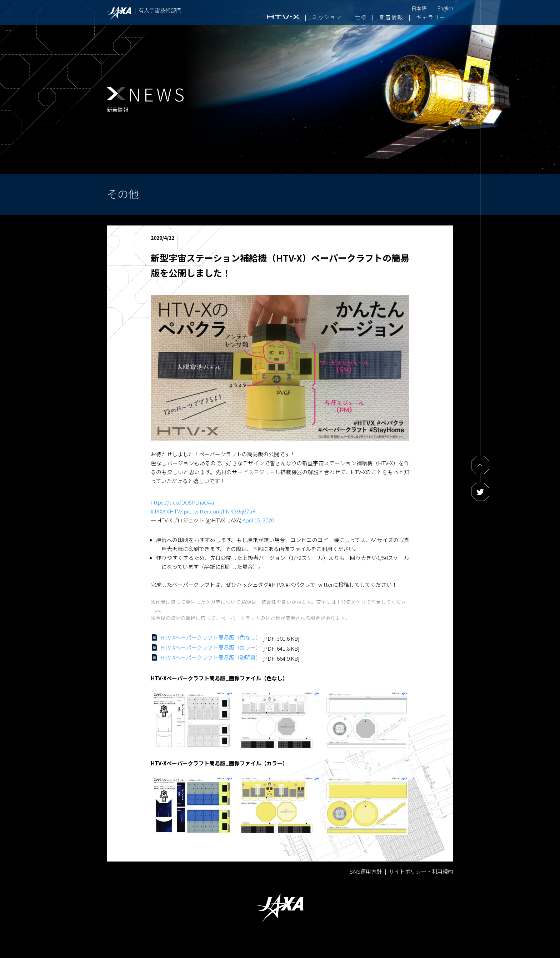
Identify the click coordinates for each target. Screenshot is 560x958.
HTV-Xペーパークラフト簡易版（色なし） (211, 637)
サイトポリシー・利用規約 (421, 871)
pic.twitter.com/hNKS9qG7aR (220, 511)
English (445, 8)
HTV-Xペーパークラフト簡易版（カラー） (211, 647)
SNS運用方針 (366, 871)
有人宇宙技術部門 (160, 10)
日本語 (419, 8)
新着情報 (391, 17)
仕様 (361, 17)
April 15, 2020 (258, 520)
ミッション (327, 17)
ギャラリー (431, 17)
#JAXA (158, 511)
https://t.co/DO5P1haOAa (182, 502)
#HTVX (175, 511)
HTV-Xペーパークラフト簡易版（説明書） (211, 657)
